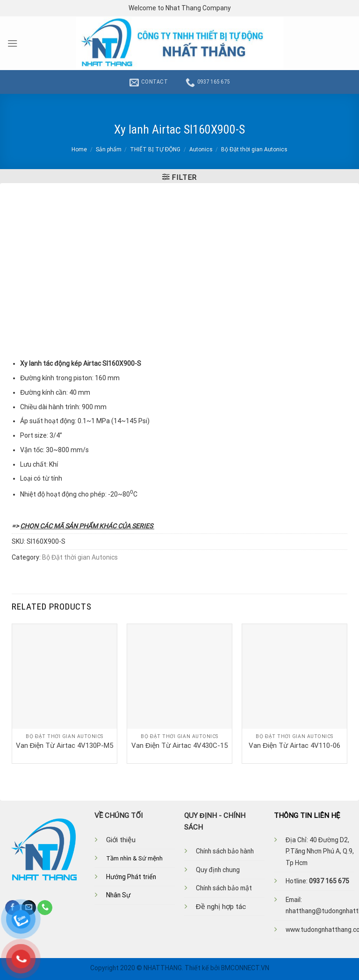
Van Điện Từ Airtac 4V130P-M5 (65, 746)
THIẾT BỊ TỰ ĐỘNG (155, 149)
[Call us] (45, 908)
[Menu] (12, 43)
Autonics (201, 149)
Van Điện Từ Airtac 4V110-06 (294, 746)
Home (79, 149)
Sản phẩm (109, 149)
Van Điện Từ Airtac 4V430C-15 (179, 746)
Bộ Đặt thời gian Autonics (254, 149)
